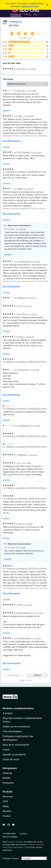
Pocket (7, 816)
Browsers (8, 797)
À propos (8, 713)
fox (19, 463)
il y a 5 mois (36, 152)
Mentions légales (10, 837)
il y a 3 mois (31, 91)
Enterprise (8, 783)
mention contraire (15, 842)
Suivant (37, 675)
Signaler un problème (14, 754)
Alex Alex (22, 69)
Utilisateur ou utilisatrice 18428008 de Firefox (26, 172)
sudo (20, 524)
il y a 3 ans (32, 69)
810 (19, 306)
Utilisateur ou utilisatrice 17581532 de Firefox (26, 362)
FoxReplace (16, 22)
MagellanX (22, 455)
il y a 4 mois (29, 116)
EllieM (20, 189)
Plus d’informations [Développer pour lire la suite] (12, 141)
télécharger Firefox (30, 6)
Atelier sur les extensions (16, 727)
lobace (21, 337)
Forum (6, 750)
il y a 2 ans (34, 370)
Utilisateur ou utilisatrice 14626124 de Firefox (26, 488)
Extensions (16, 14)
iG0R (20, 605)
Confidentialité (9, 834)
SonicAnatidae (24, 638)
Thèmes (27, 14)
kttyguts (21, 91)
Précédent (14, 675)
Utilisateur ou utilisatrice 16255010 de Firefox (26, 568)
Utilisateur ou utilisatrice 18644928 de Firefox (26, 408)
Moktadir (22, 298)
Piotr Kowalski (24, 152)
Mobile (6, 778)
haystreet (22, 314)
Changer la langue (11, 858)
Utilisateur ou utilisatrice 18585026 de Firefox (26, 436)
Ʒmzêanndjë (23, 370)
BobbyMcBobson (25, 613)
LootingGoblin (24, 261)
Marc (16, 25)
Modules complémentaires (18, 708)
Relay (6, 806)
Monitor (7, 811)
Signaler (6, 110)
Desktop (7, 773)
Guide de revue (11, 759)
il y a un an (28, 189)
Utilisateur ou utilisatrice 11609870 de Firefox (26, 498)
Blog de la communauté (16, 745)
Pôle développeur (12, 731)
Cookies (23, 834)
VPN (5, 801)
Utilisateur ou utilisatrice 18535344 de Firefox (26, 447)
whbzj (20, 116)
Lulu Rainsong (24, 425)
